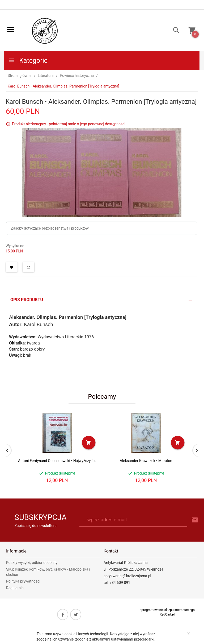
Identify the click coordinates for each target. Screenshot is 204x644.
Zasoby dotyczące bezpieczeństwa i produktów (50, 228)
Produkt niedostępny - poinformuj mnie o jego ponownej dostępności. (69, 124)
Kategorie (28, 61)
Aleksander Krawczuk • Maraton (146, 461)
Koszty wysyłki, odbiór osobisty (32, 563)
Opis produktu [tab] (27, 300)
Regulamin (15, 588)
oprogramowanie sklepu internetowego (167, 610)
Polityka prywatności (23, 581)
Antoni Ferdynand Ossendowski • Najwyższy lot (57, 461)
